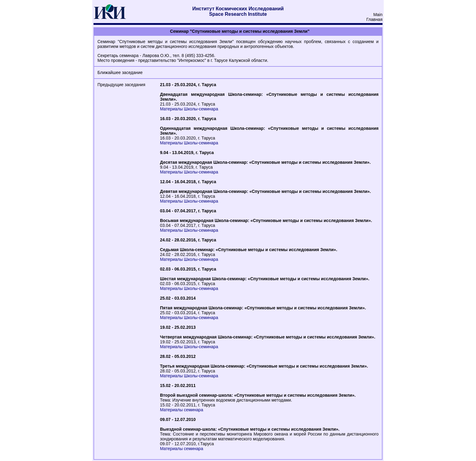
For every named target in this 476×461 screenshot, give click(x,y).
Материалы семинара (182, 410)
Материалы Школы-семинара (189, 109)
